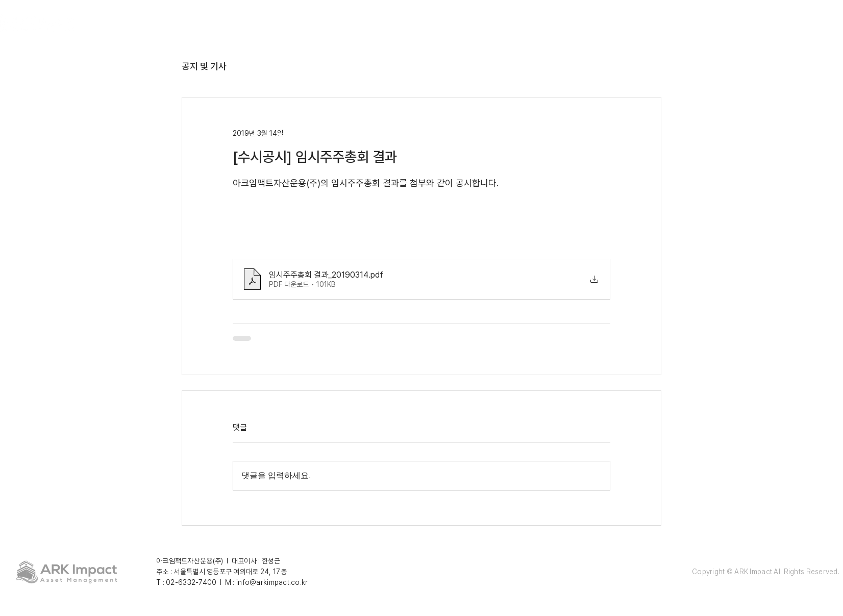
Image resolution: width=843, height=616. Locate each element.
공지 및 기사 (204, 66)
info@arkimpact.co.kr (272, 582)
